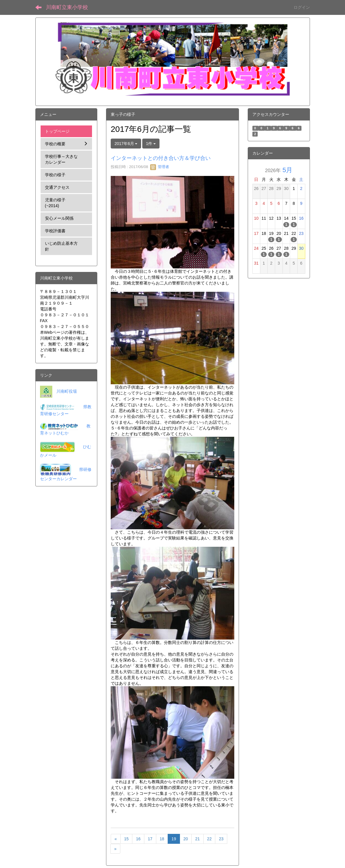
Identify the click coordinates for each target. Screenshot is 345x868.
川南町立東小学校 (67, 7)
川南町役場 (67, 391)
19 (174, 839)
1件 (151, 144)
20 (186, 839)
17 (150, 839)
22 (209, 839)
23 (221, 839)
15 (126, 839)
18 (162, 839)
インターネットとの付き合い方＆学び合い (161, 158)
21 (197, 839)
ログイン (302, 7)
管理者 (160, 167)
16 (138, 839)
